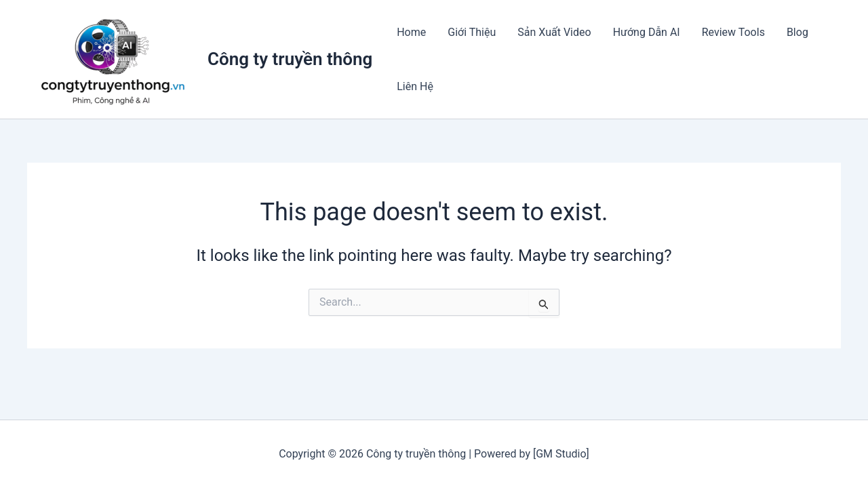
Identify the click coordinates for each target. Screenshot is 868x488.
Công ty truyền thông (290, 59)
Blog (797, 32)
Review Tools (733, 32)
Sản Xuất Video (554, 32)
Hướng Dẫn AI (647, 32)
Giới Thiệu (472, 32)
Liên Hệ (415, 86)
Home (411, 32)
